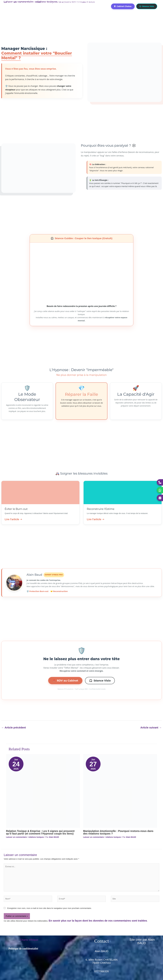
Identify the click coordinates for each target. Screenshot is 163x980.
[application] (36, 2)
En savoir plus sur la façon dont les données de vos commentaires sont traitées (98, 921)
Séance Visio (147, 6)
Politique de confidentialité (23, 949)
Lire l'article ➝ (13, 519)
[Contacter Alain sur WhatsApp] (160, 490)
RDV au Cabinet (65, 681)
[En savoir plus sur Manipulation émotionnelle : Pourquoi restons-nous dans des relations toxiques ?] (120, 791)
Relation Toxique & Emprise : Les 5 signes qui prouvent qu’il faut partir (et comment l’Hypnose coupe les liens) (40, 832)
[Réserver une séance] (160, 498)
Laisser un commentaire (17, 837)
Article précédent (14, 728)
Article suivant (151, 728)
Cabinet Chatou (123, 6)
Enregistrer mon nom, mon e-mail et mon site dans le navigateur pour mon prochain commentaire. (49, 908)
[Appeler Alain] (160, 482)
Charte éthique (29, 940)
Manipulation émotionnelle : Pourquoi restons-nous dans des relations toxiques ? (118, 832)
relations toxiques (36, 837)
